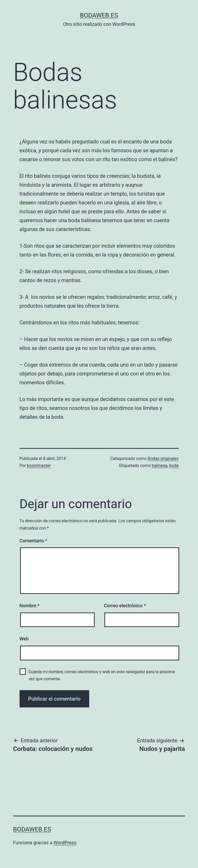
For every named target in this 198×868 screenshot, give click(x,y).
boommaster (39, 466)
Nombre (30, 606)
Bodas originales (163, 459)
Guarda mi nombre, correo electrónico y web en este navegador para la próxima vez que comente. (102, 675)
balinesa (160, 466)
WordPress (65, 843)
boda (174, 466)
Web (24, 639)
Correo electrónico (125, 606)
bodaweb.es (99, 15)
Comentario (34, 541)
